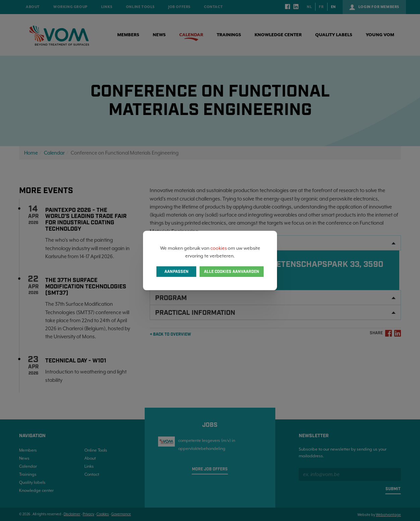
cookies (219, 248)
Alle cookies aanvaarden (232, 271)
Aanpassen (177, 271)
